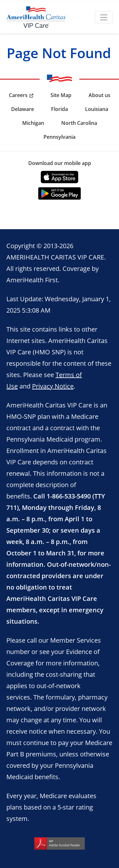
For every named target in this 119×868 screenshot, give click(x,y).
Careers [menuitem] (18, 95)
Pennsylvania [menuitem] (60, 137)
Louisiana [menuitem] (97, 109)
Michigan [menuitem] (33, 123)
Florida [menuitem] (60, 109)
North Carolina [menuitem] (79, 123)
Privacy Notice (53, 386)
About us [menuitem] (99, 95)
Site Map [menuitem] (61, 95)
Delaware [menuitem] (23, 109)
